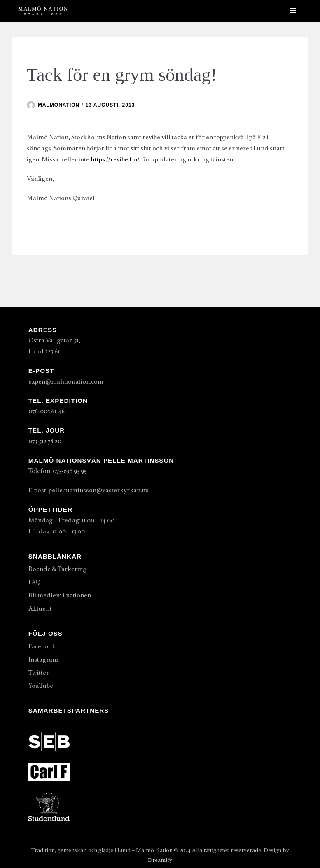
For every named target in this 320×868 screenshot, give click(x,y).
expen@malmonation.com (66, 381)
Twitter (39, 673)
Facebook (42, 646)
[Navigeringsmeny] (293, 11)
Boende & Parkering (57, 569)
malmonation (59, 105)
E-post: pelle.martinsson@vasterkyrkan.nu (89, 490)
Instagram (43, 660)
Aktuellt (40, 608)
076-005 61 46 (47, 411)
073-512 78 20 (45, 441)
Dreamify (160, 860)
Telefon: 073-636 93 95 (57, 471)
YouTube (41, 686)
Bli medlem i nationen (60, 595)
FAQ (34, 582)
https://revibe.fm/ (115, 159)
